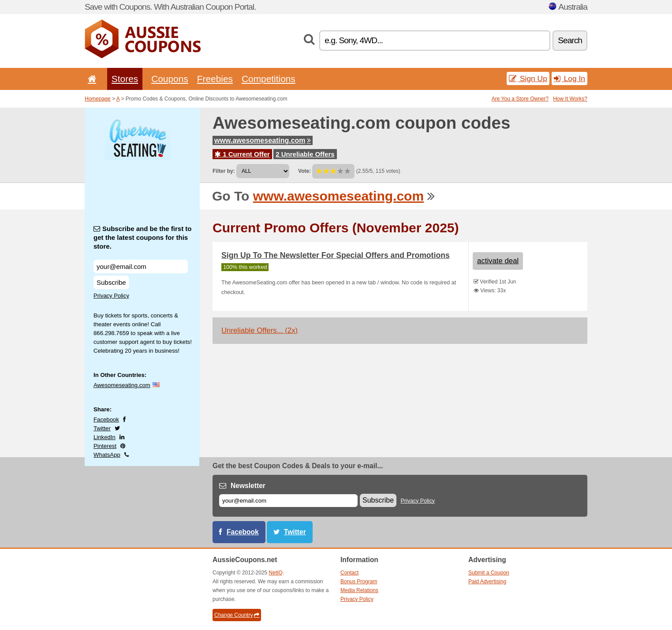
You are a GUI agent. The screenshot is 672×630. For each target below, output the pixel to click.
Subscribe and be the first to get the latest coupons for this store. (143, 237)
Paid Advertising (487, 582)
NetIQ (276, 573)
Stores (125, 79)
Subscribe (111, 282)
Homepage (98, 99)
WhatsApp (107, 455)
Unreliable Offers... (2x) (259, 330)
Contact (349, 573)
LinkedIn (105, 437)
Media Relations (359, 590)
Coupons (170, 79)
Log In (569, 78)
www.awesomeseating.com (263, 140)
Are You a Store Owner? (520, 99)
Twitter (102, 428)
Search (570, 40)
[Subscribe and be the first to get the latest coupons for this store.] (141, 267)
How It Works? (570, 99)
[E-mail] (288, 501)
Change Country (237, 615)
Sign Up (528, 78)
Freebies (215, 79)
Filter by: (224, 171)
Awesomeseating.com (122, 385)
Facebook (106, 419)
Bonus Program (359, 582)
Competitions (269, 79)
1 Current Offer (242, 154)
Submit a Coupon (489, 573)
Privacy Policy (111, 296)
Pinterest (105, 446)
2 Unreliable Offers (305, 154)
